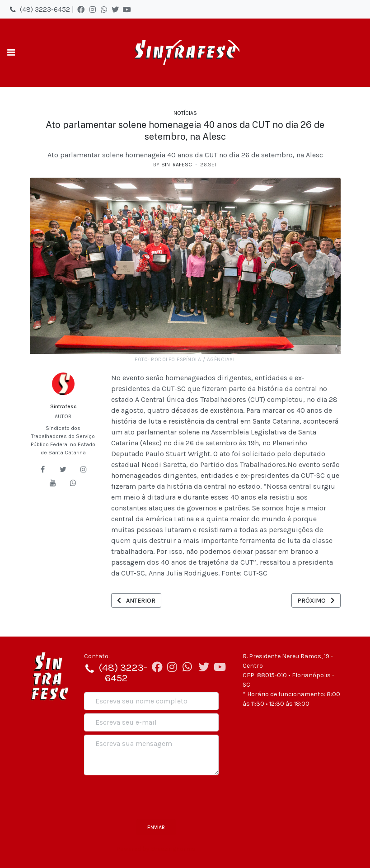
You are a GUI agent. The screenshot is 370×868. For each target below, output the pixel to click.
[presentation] (153, 796)
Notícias (185, 113)
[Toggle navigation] (11, 53)
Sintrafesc (63, 406)
